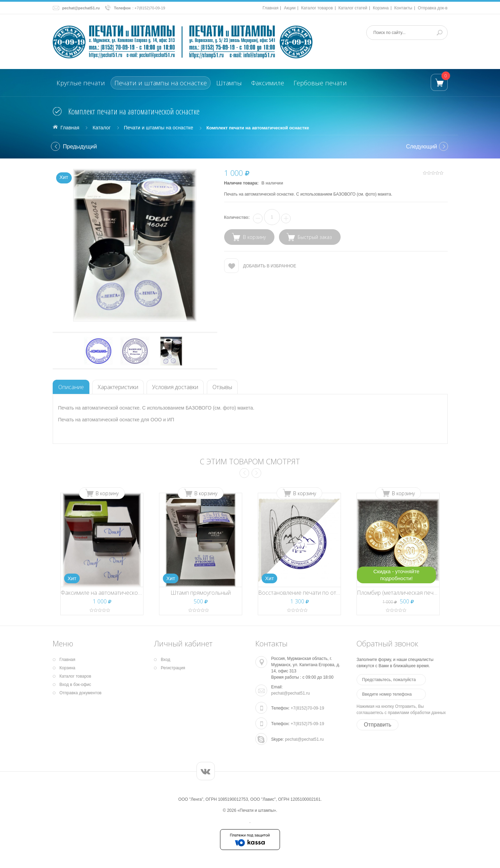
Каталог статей (353, 8)
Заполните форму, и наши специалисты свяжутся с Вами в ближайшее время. (395, 663)
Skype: (278, 739)
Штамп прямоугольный (201, 593)
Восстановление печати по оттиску (304, 593)
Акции (290, 8)
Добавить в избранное (270, 266)
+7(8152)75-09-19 (307, 724)
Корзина (381, 8)
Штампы (229, 83)
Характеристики (118, 387)
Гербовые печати (320, 83)
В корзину (107, 493)
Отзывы (222, 387)
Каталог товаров (317, 8)
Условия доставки (175, 387)
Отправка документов (81, 693)
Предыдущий (80, 147)
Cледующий (422, 147)
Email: (277, 687)
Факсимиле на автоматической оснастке (113, 593)
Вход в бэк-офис (76, 685)
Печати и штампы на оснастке (161, 83)
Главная (271, 8)
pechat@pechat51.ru (81, 8)
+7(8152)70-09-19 (150, 8)
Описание (71, 387)
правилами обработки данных (417, 713)
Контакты (403, 8)
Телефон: (280, 708)
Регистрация (173, 668)
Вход (165, 660)
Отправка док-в (433, 8)
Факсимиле (268, 83)
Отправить (378, 725)
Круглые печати (81, 83)
